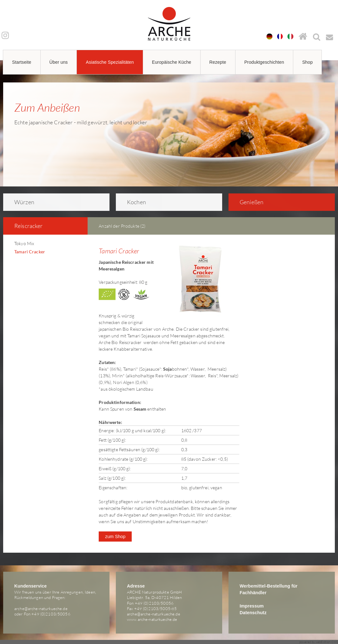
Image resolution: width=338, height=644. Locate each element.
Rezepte (218, 62)
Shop (307, 62)
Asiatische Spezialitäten (110, 62)
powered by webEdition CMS (319, 642)
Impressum (252, 606)
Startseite (22, 62)
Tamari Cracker (30, 252)
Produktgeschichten (264, 62)
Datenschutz (253, 613)
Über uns (59, 62)
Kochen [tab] (132, 202)
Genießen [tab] (247, 202)
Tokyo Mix (24, 243)
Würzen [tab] (20, 202)
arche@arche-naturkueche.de (41, 608)
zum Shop (115, 537)
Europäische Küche (172, 62)
